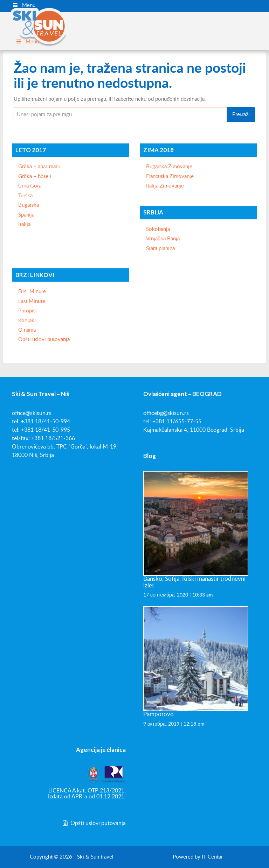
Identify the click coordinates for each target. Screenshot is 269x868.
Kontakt (27, 321)
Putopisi (27, 311)
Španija (26, 215)
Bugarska (29, 205)
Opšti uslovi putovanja (44, 340)
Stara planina (160, 249)
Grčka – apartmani (39, 167)
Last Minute (32, 301)
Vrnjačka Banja (163, 239)
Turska (25, 196)
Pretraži (241, 115)
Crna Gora (30, 186)
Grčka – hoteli (35, 177)
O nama (27, 330)
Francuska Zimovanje (170, 177)
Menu (24, 5)
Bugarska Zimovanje (169, 167)
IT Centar (212, 857)
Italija (24, 224)
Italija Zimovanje (165, 186)
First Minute (32, 292)
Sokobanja (158, 229)
